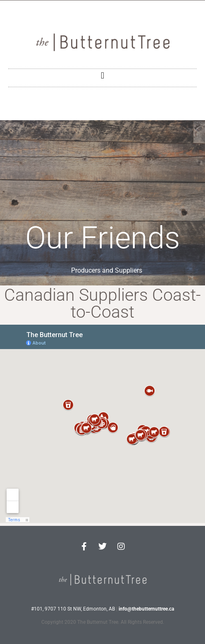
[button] (102, 76)
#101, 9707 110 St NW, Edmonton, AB (73, 609)
